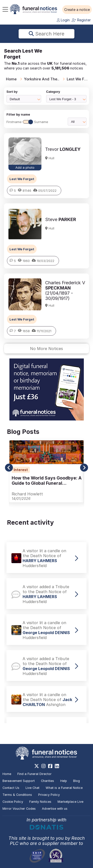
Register (81, 20)
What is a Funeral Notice (64, 788)
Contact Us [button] (11, 788)
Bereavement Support (19, 781)
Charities (47, 781)
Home (11, 79)
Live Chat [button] (32, 788)
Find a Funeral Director (34, 774)
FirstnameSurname (27, 122)
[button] (77, 10)
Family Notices (40, 802)
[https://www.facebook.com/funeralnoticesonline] (50, 766)
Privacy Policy (49, 795)
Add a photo (25, 167)
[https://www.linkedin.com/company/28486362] (57, 766)
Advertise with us (55, 809)
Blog (77, 781)
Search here (46, 34)
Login (63, 20)
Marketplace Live (70, 802)
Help (64, 781)
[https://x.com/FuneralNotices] (37, 766)
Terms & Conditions (17, 795)
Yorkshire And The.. (42, 79)
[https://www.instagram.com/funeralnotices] (44, 766)
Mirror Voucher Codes (19, 809)
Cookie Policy (13, 802)
